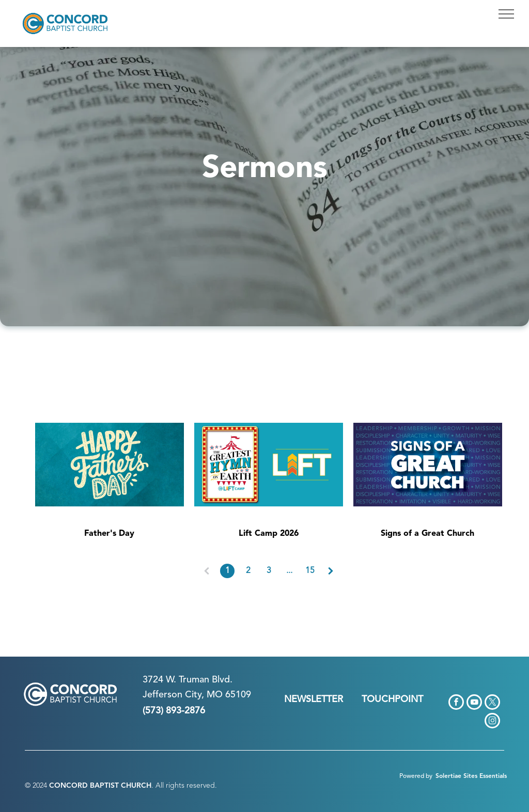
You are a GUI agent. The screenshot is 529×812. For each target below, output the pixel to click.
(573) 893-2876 (174, 711)
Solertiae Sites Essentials (471, 776)
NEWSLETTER (314, 699)
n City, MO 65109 (214, 695)
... (289, 571)
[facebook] (456, 703)
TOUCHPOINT (392, 699)
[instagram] (492, 722)
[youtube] (474, 703)
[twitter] (492, 703)
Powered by (416, 776)
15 (310, 571)
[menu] (506, 14)
